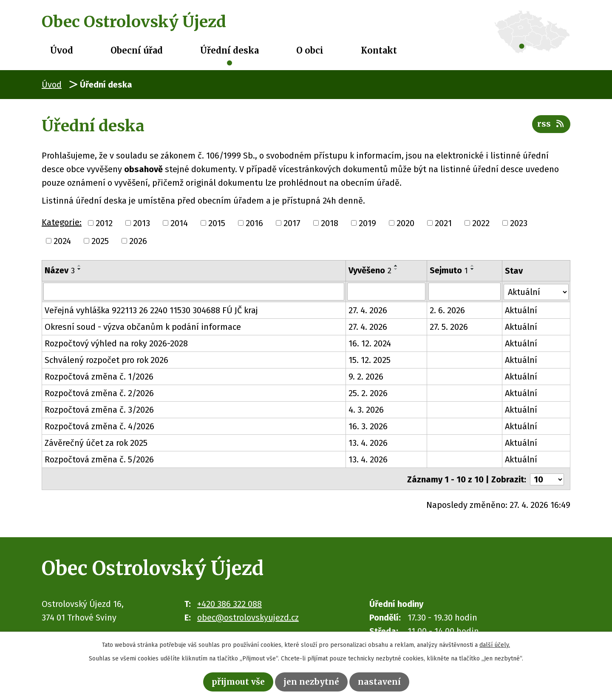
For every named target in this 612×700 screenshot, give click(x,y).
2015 (217, 223)
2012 (104, 223)
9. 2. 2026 (366, 377)
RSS (551, 125)
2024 (62, 241)
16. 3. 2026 (368, 426)
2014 (179, 223)
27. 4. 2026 (368, 310)
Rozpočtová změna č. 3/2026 (99, 410)
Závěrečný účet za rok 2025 (96, 443)
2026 (138, 241)
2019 (367, 223)
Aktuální (521, 310)
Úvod (62, 50)
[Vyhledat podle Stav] (536, 291)
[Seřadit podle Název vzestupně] (79, 266)
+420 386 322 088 (229, 603)
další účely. (495, 645)
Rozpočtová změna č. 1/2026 (99, 377)
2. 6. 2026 (448, 310)
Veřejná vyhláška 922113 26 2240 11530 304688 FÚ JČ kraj (151, 310)
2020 (405, 223)
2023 (519, 223)
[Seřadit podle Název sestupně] (79, 269)
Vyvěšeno (370, 270)
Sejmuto (449, 270)
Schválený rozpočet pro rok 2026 (106, 360)
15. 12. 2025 (370, 360)
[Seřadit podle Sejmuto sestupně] (473, 269)
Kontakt (379, 50)
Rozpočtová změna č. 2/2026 (99, 393)
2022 (481, 223)
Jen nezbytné (312, 682)
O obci (310, 50)
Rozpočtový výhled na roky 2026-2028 (116, 343)
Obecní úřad (137, 50)
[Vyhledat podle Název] (194, 292)
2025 (100, 241)
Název (60, 270)
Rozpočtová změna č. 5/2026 (99, 459)
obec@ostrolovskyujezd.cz (248, 616)
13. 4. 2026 (368, 443)
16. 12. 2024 (370, 343)
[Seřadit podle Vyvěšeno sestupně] (396, 269)
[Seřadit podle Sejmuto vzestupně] (473, 266)
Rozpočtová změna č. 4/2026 (99, 426)
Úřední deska (229, 50)
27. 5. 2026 (449, 327)
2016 (254, 223)
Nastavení (381, 682)
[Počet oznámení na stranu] (547, 478)
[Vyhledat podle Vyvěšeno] (387, 292)
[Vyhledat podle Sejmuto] (465, 292)
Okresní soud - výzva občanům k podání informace (143, 327)
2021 (443, 223)
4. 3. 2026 (366, 410)
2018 (330, 223)
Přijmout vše (237, 682)
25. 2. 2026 (368, 393)
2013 (142, 223)
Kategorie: (62, 222)
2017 (292, 223)
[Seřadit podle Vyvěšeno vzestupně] (396, 266)
